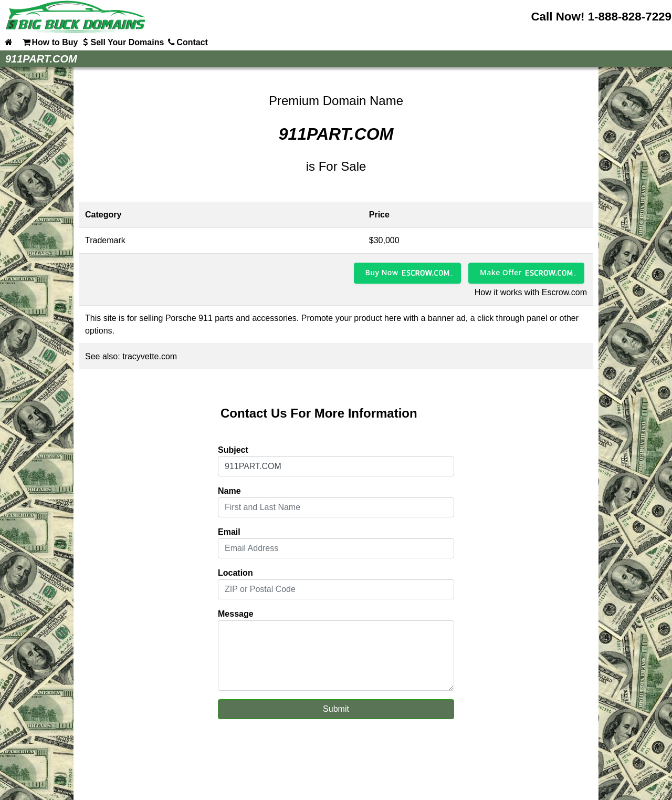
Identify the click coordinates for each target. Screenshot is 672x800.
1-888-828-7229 (630, 17)
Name (229, 491)
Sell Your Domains (122, 42)
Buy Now (382, 272)
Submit (336, 709)
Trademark (105, 240)
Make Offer (501, 272)
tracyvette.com (150, 356)
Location (235, 573)
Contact (187, 42)
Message (236, 614)
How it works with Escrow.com (531, 292)
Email (229, 532)
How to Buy (49, 42)
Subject (233, 450)
